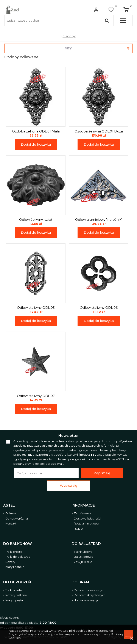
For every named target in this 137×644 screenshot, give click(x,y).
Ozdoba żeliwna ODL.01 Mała (36, 131)
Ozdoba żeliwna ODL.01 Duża (99, 131)
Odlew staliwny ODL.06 (99, 308)
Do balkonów (18, 544)
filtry (68, 48)
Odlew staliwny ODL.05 (36, 308)
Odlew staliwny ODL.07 (36, 396)
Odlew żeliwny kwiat (36, 220)
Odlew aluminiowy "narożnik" (99, 220)
